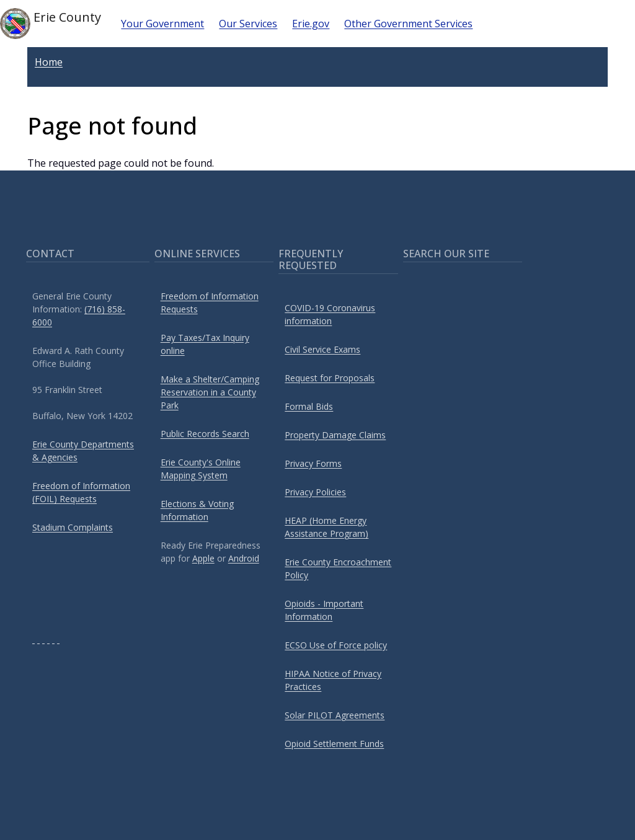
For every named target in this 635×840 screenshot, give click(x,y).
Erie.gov (311, 24)
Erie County (51, 24)
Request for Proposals (330, 378)
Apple (203, 558)
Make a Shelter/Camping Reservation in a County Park (210, 392)
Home (49, 62)
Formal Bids (309, 406)
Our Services (248, 24)
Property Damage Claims (335, 435)
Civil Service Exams (322, 349)
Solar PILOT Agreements (335, 715)
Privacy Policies (315, 492)
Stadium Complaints (73, 527)
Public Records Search (205, 434)
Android (244, 558)
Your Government (162, 24)
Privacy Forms (313, 463)
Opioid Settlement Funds (334, 744)
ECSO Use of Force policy (336, 645)
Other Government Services (408, 24)
